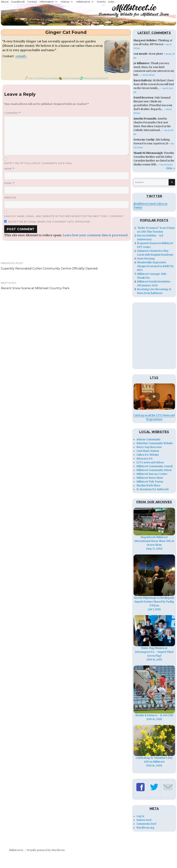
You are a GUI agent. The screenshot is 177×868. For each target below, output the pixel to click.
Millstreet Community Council (155, 466)
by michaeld (50, 78)
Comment (13, 113)
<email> (21, 56)
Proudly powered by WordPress (46, 850)
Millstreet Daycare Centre (152, 474)
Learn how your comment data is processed (95, 235)
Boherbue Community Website (155, 443)
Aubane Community (149, 439)
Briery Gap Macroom (149, 447)
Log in (140, 816)
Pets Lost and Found (96, 78)
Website (10, 197)
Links (111, 2)
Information (47, 2)
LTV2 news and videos (150, 463)
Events (101, 2)
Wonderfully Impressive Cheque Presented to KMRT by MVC (155, 266)
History (65, 2)
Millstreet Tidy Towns (150, 482)
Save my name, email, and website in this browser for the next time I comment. (64, 216)
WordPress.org (145, 828)
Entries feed (144, 820)
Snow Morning (146, 259)
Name (9, 169)
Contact (32, 2)
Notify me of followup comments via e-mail (38, 163)
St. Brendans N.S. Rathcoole (153, 489)
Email (9, 183)
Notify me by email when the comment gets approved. (48, 222)
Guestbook (18, 2)
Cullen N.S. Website (148, 455)
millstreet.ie (83, 2)
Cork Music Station (148, 451)
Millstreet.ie (16, 850)
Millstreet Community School (154, 470)
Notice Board (71, 78)
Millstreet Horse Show (150, 478)
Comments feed (146, 824)
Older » (171, 168)
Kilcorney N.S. (145, 459)
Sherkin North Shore (148, 486)
